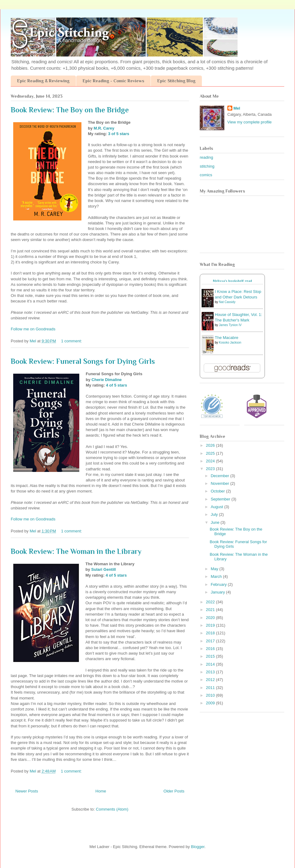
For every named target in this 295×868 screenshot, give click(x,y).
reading (206, 157)
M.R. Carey (104, 128)
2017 (211, 641)
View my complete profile (250, 122)
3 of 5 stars (119, 134)
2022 (211, 602)
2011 (211, 688)
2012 (211, 680)
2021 (211, 610)
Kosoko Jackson (230, 343)
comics (206, 175)
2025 (211, 453)
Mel (237, 108)
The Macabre (227, 338)
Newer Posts (27, 791)
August (218, 507)
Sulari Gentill (104, 569)
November (221, 483)
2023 (211, 469)
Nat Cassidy (227, 302)
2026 (211, 445)
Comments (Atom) (112, 809)
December (221, 476)
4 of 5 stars (117, 385)
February (219, 584)
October (218, 491)
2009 (211, 703)
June (216, 522)
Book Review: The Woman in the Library (76, 551)
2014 (211, 664)
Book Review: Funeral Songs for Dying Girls (83, 361)
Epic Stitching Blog (176, 81)
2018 (211, 633)
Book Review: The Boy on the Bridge (70, 110)
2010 (211, 695)
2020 (211, 618)
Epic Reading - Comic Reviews (113, 81)
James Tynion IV (230, 325)
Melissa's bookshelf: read (232, 281)
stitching (207, 166)
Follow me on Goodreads (33, 329)
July (215, 514)
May (215, 569)
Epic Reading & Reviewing (43, 81)
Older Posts (174, 791)
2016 (211, 649)
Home (101, 791)
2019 (211, 625)
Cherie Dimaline (107, 380)
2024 (211, 461)
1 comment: (72, 341)
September (221, 499)
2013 (211, 672)
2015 (211, 656)
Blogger (198, 847)
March (217, 576)
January (218, 592)
